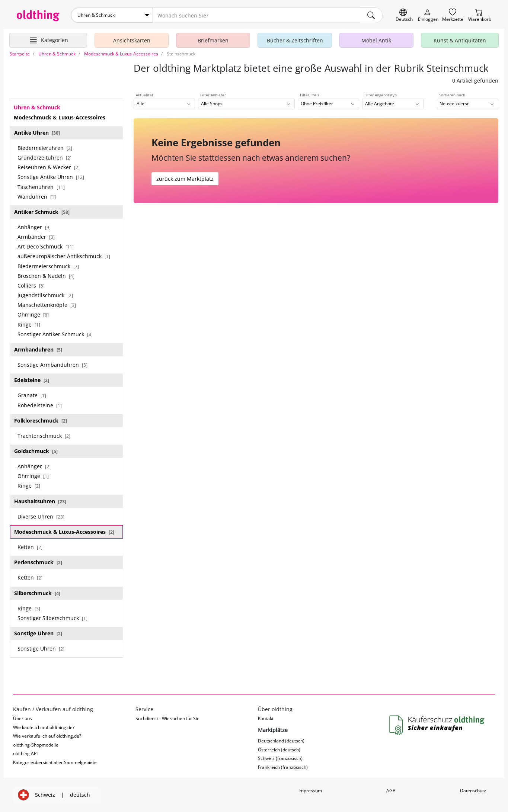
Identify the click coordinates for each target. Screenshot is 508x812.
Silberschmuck (37, 593)
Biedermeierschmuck (48, 266)
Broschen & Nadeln (46, 276)
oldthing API (25, 753)
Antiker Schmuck (42, 212)
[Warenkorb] (480, 15)
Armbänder (36, 237)
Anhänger (34, 227)
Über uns (23, 718)
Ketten (30, 547)
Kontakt (266, 718)
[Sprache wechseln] (404, 15)
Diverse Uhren (41, 516)
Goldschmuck (36, 451)
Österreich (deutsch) (279, 750)
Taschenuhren (41, 187)
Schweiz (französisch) (280, 758)
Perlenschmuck (38, 562)
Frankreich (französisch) (283, 767)
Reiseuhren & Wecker (49, 167)
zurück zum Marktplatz (185, 179)
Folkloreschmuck (41, 421)
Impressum (310, 791)
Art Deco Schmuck (46, 246)
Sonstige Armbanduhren (52, 365)
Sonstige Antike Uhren (51, 177)
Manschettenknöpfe (47, 305)
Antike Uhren (37, 133)
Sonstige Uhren (38, 633)
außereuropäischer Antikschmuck (64, 256)
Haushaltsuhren (40, 501)
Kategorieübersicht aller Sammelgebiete (55, 762)
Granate (32, 395)
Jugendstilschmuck (45, 295)
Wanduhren (37, 197)
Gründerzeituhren (44, 158)
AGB (391, 791)
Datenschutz (473, 791)
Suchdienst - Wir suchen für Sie (167, 718)
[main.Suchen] (371, 15)
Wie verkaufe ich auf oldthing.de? (47, 736)
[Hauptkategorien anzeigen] (48, 40)
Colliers (31, 285)
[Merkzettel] (453, 15)
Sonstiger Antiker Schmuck (55, 334)
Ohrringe (33, 314)
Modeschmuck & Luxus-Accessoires (64, 532)
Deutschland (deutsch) (281, 741)
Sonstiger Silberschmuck (52, 618)
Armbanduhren (38, 349)
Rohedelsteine (40, 405)
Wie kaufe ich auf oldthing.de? (44, 727)
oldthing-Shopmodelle (36, 745)
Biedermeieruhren (45, 148)
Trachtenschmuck (44, 436)
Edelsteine (32, 380)
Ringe (29, 325)
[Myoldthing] (428, 15)
